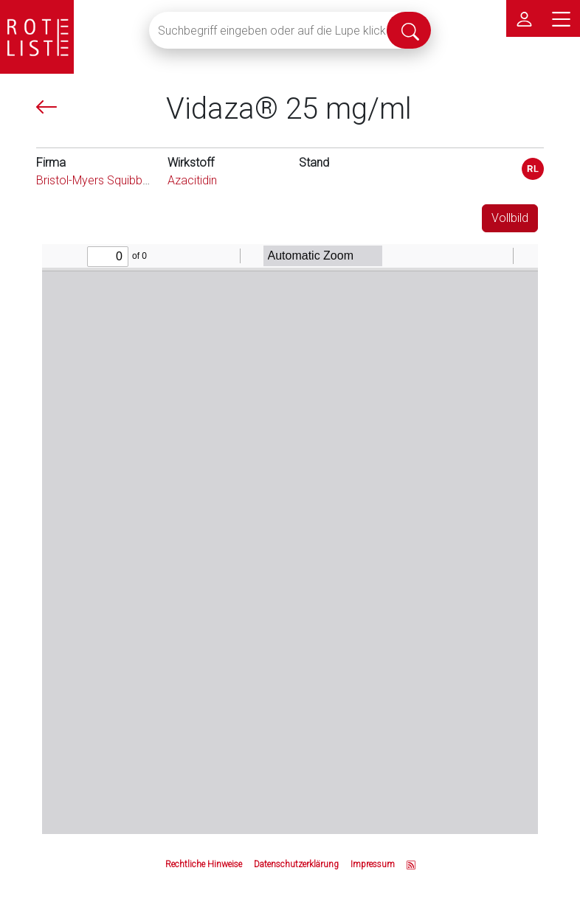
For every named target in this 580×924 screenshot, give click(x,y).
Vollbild (510, 218)
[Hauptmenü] (562, 18)
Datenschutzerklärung (296, 864)
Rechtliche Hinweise (204, 864)
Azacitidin (192, 180)
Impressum (373, 864)
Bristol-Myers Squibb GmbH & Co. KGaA (139, 180)
